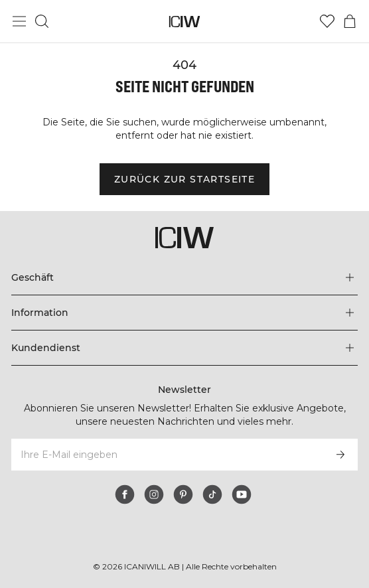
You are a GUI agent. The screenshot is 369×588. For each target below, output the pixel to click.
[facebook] (125, 494)
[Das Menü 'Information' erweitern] (184, 313)
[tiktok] (212, 494)
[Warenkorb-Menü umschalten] (350, 21)
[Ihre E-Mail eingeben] (167, 455)
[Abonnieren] (340, 455)
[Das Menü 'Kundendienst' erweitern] (184, 348)
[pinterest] (183, 494)
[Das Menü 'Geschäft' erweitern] (184, 277)
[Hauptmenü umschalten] (19, 21)
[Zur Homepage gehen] (185, 22)
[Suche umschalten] (42, 21)
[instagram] (154, 494)
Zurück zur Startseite (184, 179)
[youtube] (242, 494)
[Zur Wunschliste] (327, 21)
